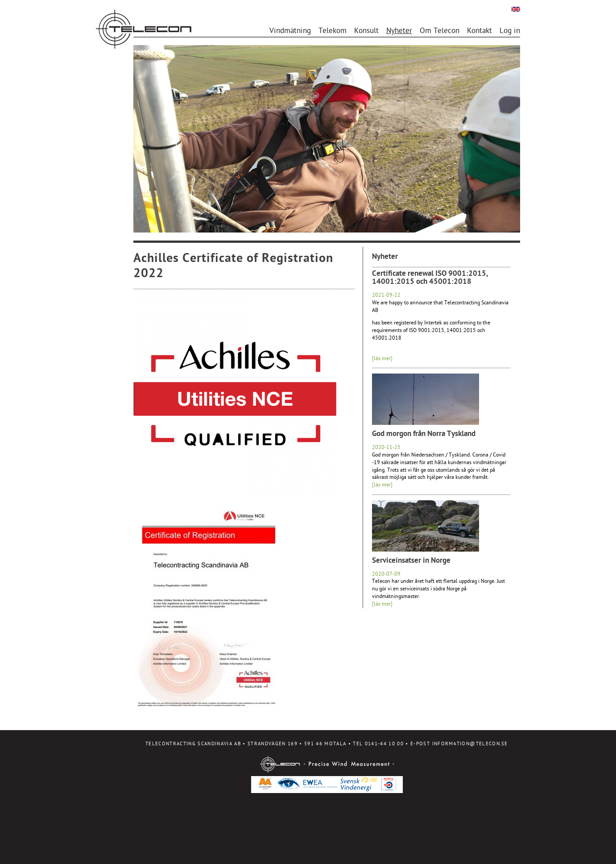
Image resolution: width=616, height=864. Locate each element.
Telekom (333, 31)
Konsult (366, 31)
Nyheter (399, 31)
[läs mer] (382, 359)
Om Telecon (440, 31)
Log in (510, 31)
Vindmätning (290, 31)
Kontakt (480, 31)
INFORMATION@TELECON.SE (470, 744)
